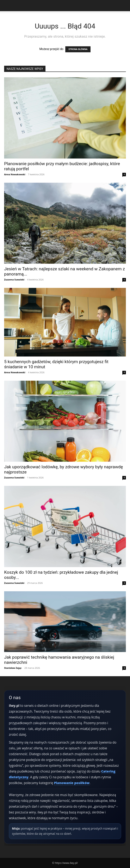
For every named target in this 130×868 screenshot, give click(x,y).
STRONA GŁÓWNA (78, 49)
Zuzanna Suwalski (14, 280)
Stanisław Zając (13, 668)
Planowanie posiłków (72, 783)
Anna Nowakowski (15, 174)
